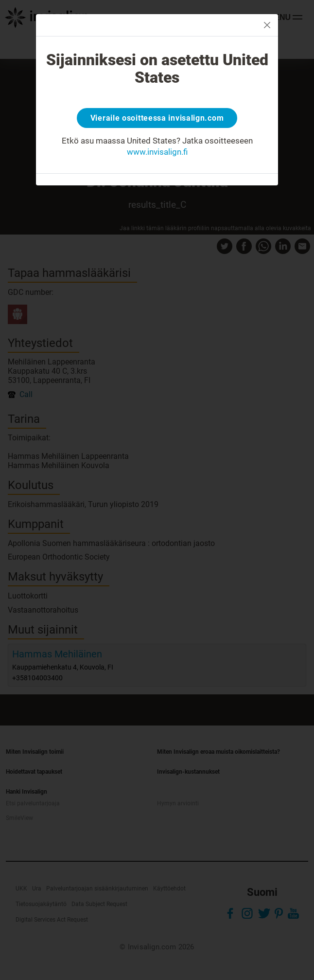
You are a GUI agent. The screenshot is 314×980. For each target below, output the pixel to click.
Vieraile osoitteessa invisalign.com (157, 118)
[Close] (267, 25)
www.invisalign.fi (157, 152)
